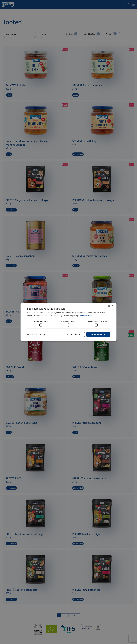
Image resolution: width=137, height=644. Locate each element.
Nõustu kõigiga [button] (98, 334)
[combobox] (109, 306)
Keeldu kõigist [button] (72, 334)
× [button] (113, 306)
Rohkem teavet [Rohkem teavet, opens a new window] (87, 315)
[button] (36, 335)
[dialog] (68, 322)
